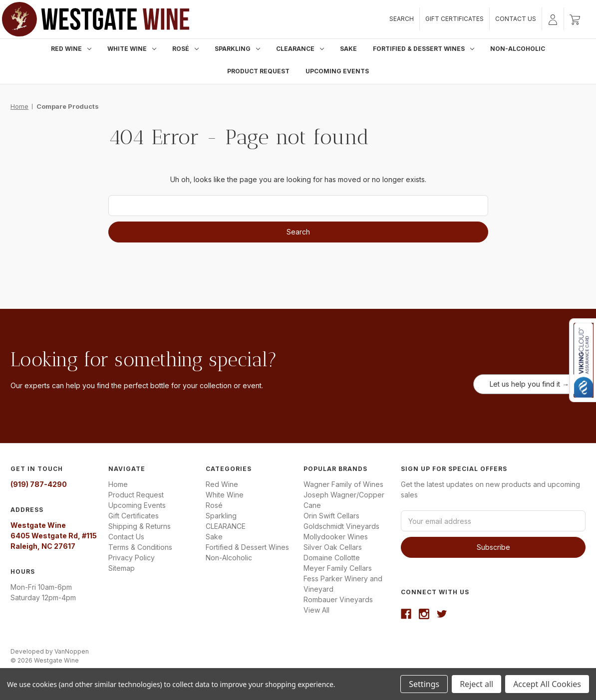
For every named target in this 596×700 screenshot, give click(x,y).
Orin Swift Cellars (331, 516)
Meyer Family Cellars (338, 568)
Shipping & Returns (140, 526)
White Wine (132, 49)
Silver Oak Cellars (333, 547)
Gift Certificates (454, 19)
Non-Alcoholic (518, 49)
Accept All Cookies (547, 684)
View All (316, 610)
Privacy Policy (132, 558)
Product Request (258, 71)
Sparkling (237, 49)
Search (402, 19)
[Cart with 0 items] (575, 19)
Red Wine (71, 49)
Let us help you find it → (529, 384)
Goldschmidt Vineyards (341, 526)
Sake (348, 49)
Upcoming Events (337, 71)
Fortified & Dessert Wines (424, 49)
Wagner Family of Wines (343, 484)
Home (118, 484)
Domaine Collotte (332, 558)
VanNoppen (72, 651)
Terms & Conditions (140, 547)
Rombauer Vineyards (338, 599)
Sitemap (122, 568)
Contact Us (516, 19)
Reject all (476, 684)
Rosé (185, 49)
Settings (424, 684)
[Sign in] (553, 19)
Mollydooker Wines (336, 537)
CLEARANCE (300, 49)
